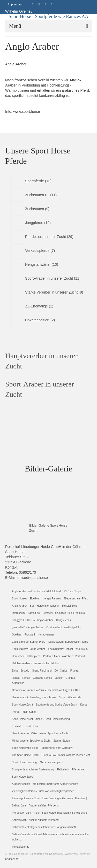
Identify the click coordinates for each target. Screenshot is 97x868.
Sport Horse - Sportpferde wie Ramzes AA (49, 16)
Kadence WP (13, 859)
